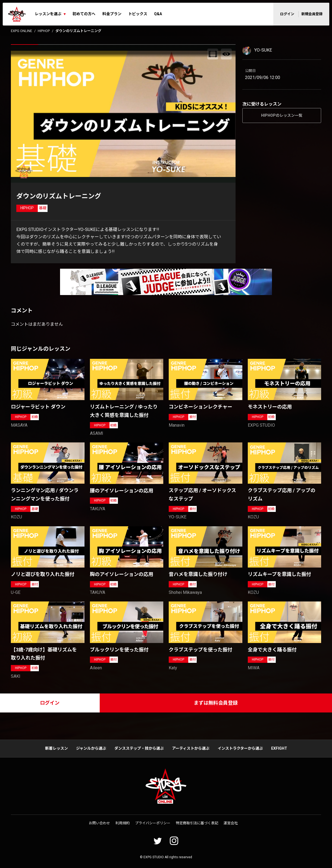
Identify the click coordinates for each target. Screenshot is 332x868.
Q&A (158, 14)
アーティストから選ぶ (191, 748)
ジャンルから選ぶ (91, 748)
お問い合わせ (99, 823)
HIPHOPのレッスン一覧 (282, 115)
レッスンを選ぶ (48, 14)
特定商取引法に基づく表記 (197, 823)
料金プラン (112, 14)
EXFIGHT (279, 748)
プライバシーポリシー (153, 823)
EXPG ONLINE (21, 31)
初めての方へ (84, 14)
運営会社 (231, 823)
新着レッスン (57, 748)
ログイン (287, 14)
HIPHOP (44, 31)
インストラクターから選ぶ (240, 748)
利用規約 (123, 823)
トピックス (138, 14)
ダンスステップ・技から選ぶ (139, 748)
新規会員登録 (312, 14)
